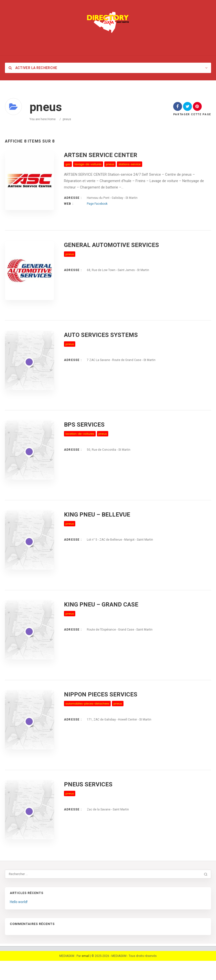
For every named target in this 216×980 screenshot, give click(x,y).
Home (52, 119)
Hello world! (19, 921)
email (85, 975)
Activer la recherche (33, 68)
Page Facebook (97, 204)
